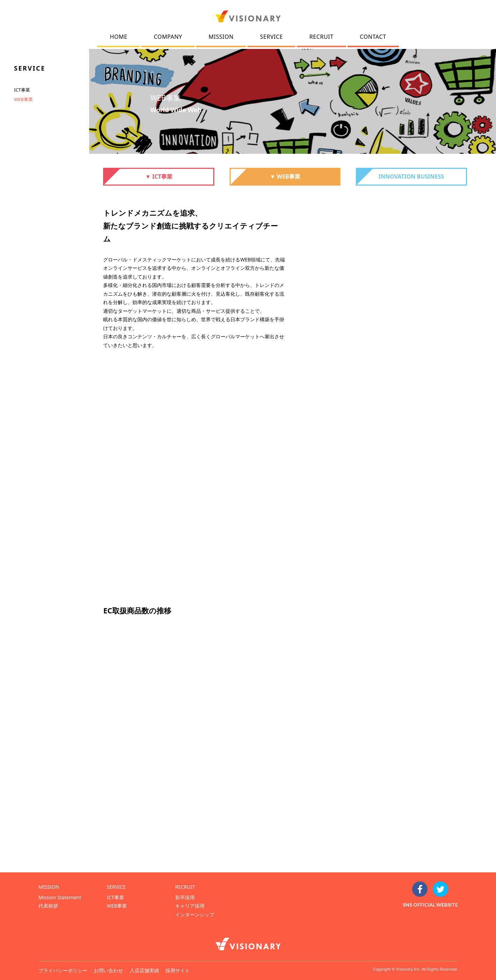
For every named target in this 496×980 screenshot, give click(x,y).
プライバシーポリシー (63, 970)
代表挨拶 (48, 906)
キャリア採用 (190, 906)
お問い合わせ (108, 970)
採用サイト (178, 970)
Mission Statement (60, 897)
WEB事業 (23, 99)
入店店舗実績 (144, 970)
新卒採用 (185, 897)
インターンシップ (195, 914)
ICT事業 (22, 90)
